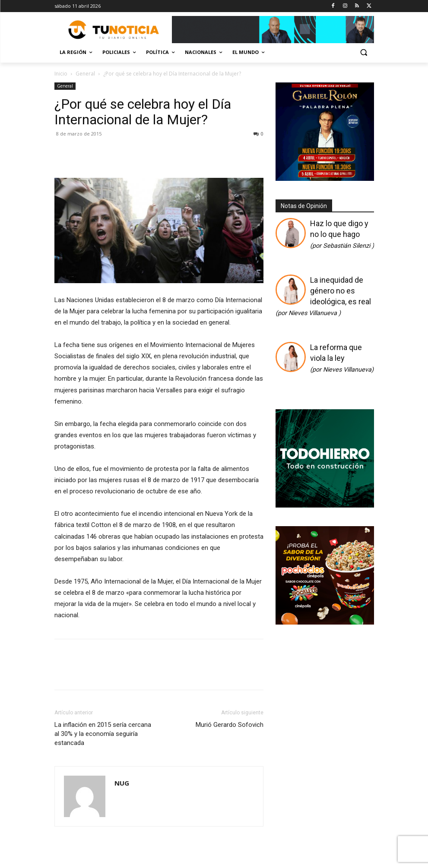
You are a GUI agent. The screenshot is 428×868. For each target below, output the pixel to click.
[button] (364, 52)
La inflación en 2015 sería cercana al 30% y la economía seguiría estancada (103, 734)
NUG (122, 783)
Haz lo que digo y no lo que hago (342, 234)
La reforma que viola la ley (342, 358)
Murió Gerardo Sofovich (230, 725)
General (85, 74)
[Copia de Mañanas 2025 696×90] (273, 30)
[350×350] (325, 505)
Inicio (61, 74)
